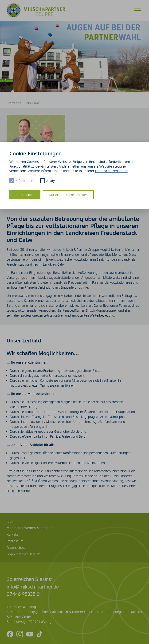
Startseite (14, 103)
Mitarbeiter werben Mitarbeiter (30, 528)
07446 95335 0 (23, 594)
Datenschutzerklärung (112, 171)
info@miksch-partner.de (33, 587)
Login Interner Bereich (23, 554)
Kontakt (12, 534)
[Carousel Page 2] (75, 87)
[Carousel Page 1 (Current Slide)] (70, 87)
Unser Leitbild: (25, 341)
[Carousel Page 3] (79, 87)
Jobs (10, 521)
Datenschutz (16, 548)
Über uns (33, 103)
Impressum (15, 541)
